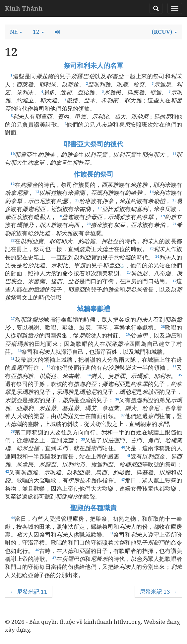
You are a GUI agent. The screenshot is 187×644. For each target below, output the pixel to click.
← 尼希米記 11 (29, 591)
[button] (16, 32)
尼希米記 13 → (158, 591)
